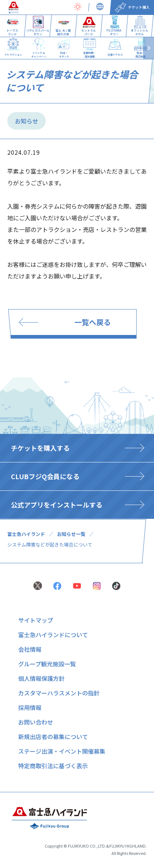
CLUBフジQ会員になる (45, 476)
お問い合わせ (36, 722)
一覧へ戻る (93, 322)
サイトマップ (36, 620)
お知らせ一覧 (71, 534)
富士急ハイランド (26, 534)
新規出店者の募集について (53, 737)
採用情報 (30, 707)
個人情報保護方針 (41, 678)
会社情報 (30, 649)
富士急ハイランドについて (53, 635)
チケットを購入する (40, 448)
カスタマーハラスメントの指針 (59, 693)
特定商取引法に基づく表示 (53, 766)
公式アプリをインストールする (57, 505)
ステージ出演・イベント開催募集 (62, 751)
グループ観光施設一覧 (47, 664)
